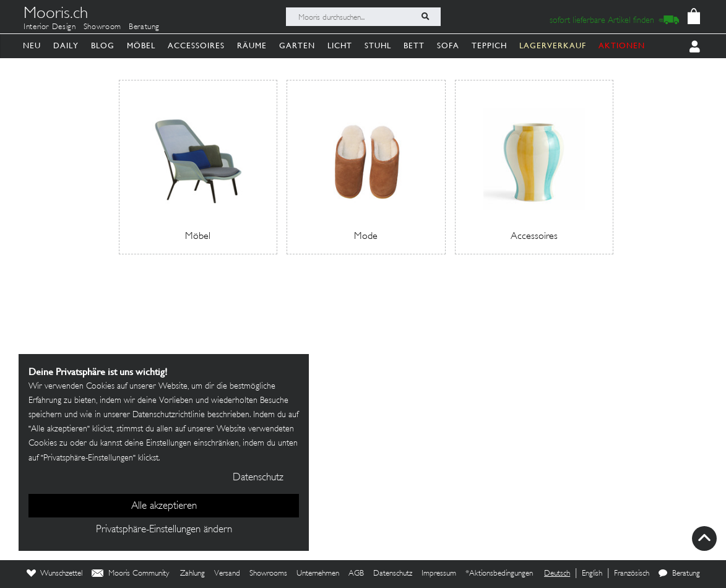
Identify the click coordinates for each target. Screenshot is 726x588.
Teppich (489, 45)
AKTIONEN (622, 45)
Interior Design (50, 27)
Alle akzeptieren (164, 506)
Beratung (144, 27)
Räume (252, 45)
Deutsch (557, 574)
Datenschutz (393, 574)
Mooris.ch (56, 15)
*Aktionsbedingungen (499, 574)
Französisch (632, 574)
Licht (340, 45)
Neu (32, 45)
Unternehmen (318, 574)
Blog (103, 45)
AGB (356, 574)
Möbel (141, 45)
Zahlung (192, 574)
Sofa (448, 45)
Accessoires (196, 45)
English (592, 574)
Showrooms (268, 574)
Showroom (102, 27)
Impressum (439, 574)
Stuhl (378, 45)
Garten (297, 45)
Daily (66, 45)
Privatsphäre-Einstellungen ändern (164, 530)
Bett (414, 45)
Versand (227, 574)
